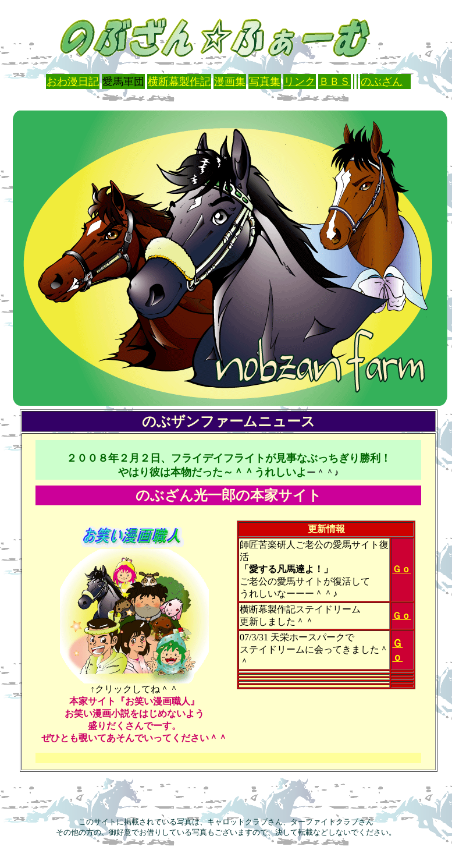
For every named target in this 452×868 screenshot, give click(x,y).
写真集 (265, 82)
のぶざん (382, 82)
